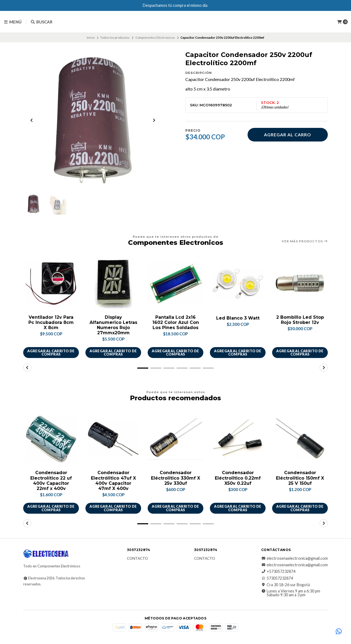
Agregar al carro (288, 135)
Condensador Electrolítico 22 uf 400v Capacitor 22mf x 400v (51, 481)
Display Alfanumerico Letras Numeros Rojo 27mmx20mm (113, 325)
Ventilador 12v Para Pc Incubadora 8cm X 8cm (51, 323)
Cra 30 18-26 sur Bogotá (285, 585)
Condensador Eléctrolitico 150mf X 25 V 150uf (300, 478)
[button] (143, 368)
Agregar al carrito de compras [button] (51, 353)
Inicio (91, 37)
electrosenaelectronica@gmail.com (295, 559)
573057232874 (277, 579)
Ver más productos (305, 241)
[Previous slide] (32, 121)
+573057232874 (278, 572)
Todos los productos (115, 37)
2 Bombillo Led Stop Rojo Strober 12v (300, 320)
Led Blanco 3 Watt (238, 318)
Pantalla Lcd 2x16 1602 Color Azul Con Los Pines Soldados (175, 323)
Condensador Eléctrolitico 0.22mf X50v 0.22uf (238, 478)
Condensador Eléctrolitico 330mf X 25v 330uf (175, 478)
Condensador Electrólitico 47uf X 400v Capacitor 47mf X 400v (113, 481)
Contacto (137, 559)
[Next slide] (154, 121)
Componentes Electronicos (155, 37)
